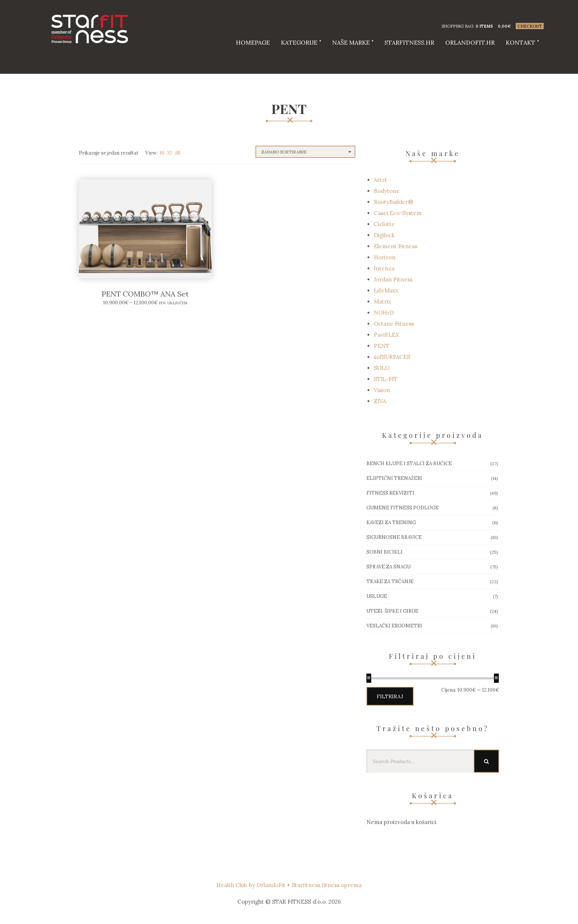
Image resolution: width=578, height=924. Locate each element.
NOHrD (384, 313)
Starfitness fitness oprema (327, 885)
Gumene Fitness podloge (403, 508)
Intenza (384, 268)
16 (162, 153)
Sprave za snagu (389, 567)
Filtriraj (390, 696)
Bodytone (387, 191)
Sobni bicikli (384, 552)
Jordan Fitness (393, 279)
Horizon (385, 257)
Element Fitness (396, 246)
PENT (382, 346)
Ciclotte (384, 224)
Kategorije (299, 42)
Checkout (530, 26)
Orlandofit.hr (470, 42)
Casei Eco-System (398, 213)
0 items (484, 26)
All (177, 153)
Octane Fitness (394, 324)
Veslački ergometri (394, 626)
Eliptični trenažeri (394, 478)
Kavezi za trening (391, 522)
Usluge (377, 596)
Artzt (380, 180)
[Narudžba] (305, 152)
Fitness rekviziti (390, 493)
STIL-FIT (386, 379)
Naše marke (351, 42)
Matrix (382, 302)
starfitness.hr (409, 42)
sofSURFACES (392, 357)
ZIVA (380, 401)
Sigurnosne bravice (394, 537)
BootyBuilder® (394, 202)
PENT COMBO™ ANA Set (145, 294)
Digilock (384, 235)
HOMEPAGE (253, 42)
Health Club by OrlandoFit (251, 885)
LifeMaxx (386, 290)
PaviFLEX (387, 335)
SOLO (382, 368)
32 (170, 153)
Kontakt (520, 42)
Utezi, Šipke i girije (392, 611)
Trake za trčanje (390, 582)
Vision (382, 390)
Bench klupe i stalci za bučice (409, 463)
